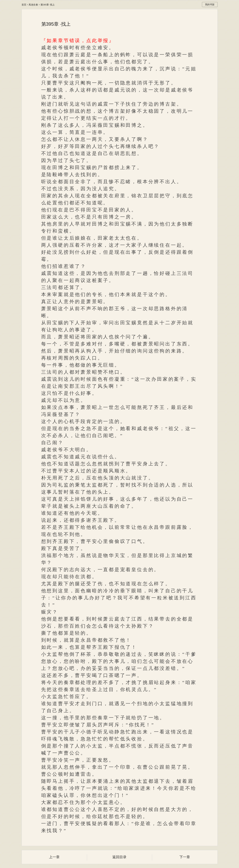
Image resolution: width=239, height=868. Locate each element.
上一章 (54, 857)
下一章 (185, 857)
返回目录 (119, 857)
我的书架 (210, 5)
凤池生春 (33, 5)
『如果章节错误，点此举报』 (78, 41)
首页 (24, 5)
